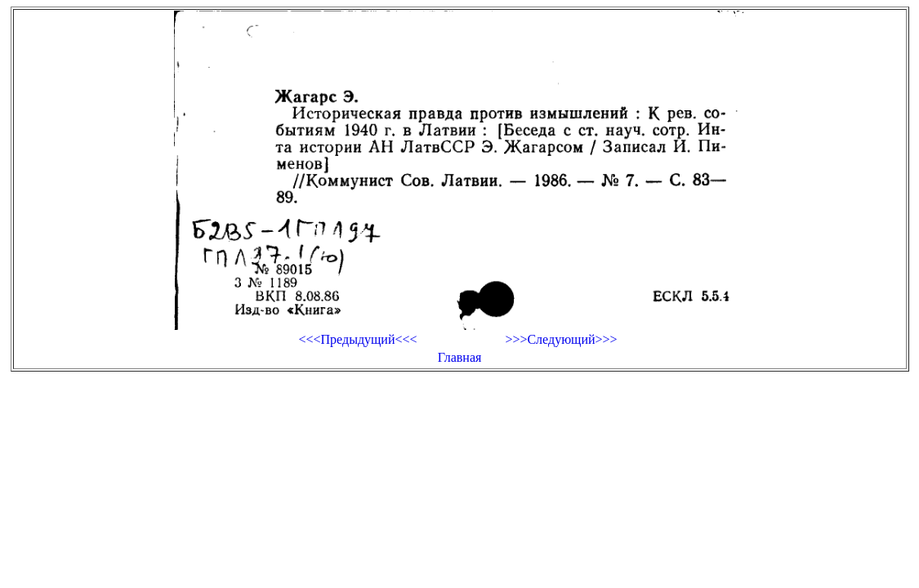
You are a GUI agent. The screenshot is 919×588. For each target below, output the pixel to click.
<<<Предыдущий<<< (357, 339)
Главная (460, 357)
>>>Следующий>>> (561, 339)
